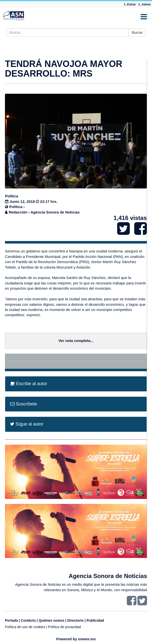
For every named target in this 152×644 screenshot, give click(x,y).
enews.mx (87, 639)
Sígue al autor (27, 424)
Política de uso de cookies (25, 627)
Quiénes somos (51, 620)
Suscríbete (24, 404)
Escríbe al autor (29, 384)
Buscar (137, 32)
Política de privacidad (64, 627)
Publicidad (95, 620)
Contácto (28, 620)
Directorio (75, 620)
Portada (11, 620)
